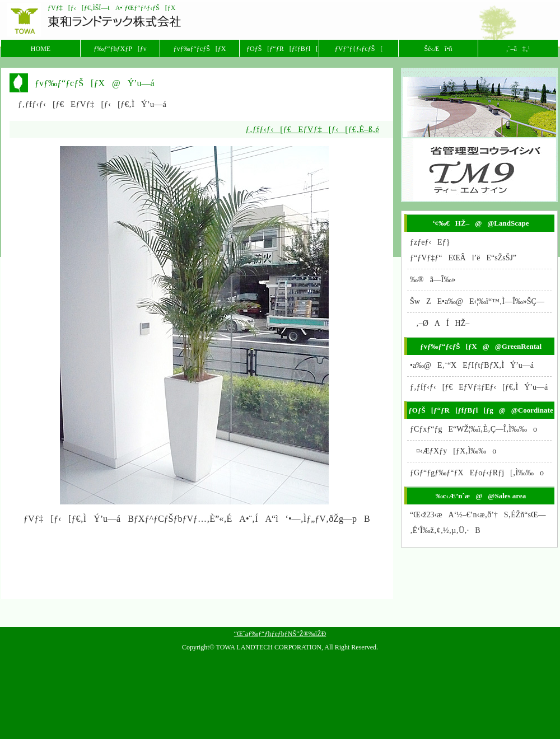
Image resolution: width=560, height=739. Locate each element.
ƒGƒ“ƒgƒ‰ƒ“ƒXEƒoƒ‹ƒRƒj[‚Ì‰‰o (477, 473)
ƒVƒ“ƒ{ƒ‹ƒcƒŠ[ (359, 49)
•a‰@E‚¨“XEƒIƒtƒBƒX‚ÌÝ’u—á (472, 365)
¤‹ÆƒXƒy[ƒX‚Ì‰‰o (453, 451)
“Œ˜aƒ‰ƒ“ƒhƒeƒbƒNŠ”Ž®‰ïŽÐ (280, 634)
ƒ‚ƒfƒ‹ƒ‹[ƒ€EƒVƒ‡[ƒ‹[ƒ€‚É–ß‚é (312, 129)
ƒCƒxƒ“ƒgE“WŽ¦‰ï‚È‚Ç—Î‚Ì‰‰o (473, 429)
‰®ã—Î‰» (433, 280)
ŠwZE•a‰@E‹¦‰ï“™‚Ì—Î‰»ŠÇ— (480, 301)
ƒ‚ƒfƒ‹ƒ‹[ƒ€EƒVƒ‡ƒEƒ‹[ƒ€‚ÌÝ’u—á (479, 387)
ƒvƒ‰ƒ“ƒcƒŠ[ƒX (200, 49)
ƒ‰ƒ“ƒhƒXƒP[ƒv (120, 49)
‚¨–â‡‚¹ (518, 49)
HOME (41, 49)
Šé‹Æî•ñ (438, 49)
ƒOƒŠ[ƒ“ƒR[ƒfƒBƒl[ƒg (283, 49)
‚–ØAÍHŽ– (440, 323)
